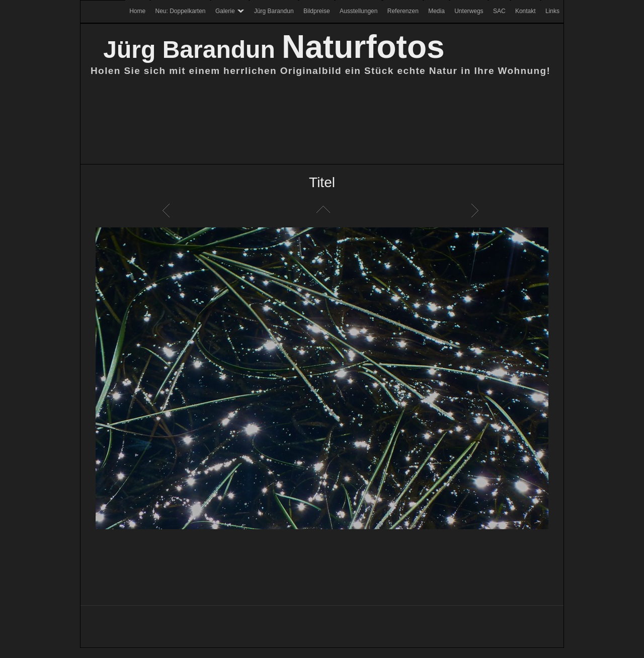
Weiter (476, 210)
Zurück (168, 210)
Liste (322, 210)
